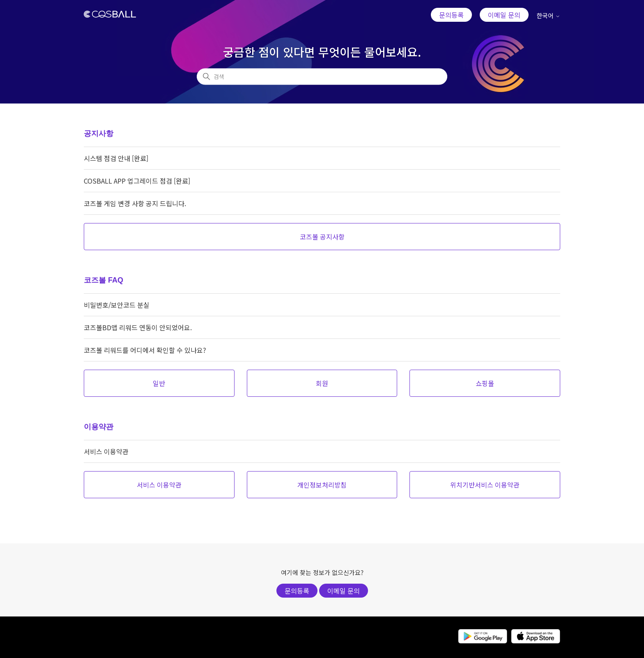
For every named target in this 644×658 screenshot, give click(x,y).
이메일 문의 (504, 15)
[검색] (322, 77)
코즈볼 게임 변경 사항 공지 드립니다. (135, 203)
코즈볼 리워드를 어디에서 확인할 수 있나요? (145, 350)
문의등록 (451, 15)
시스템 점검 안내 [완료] (116, 158)
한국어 (548, 15)
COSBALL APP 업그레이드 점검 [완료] (137, 181)
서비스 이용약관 (106, 451)
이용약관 (99, 427)
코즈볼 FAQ (103, 280)
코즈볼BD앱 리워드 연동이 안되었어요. (138, 327)
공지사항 (99, 133)
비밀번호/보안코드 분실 (117, 305)
